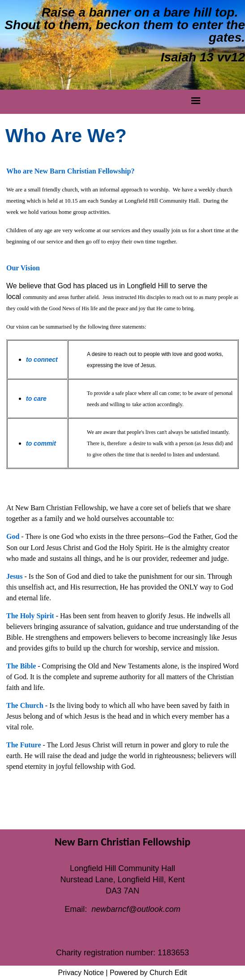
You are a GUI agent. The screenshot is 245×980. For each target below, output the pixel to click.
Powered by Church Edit (148, 973)
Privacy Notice (81, 973)
